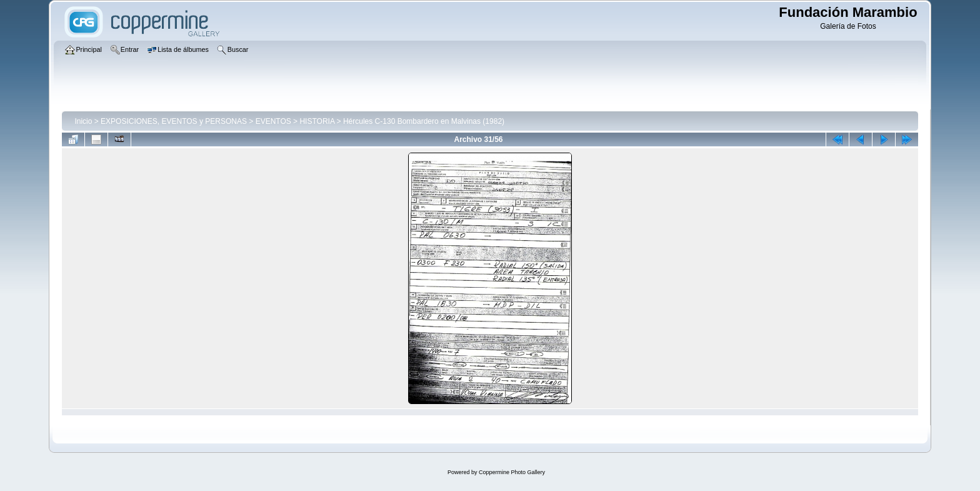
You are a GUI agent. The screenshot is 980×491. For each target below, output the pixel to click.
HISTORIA (317, 121)
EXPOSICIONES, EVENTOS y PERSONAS (174, 121)
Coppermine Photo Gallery (512, 472)
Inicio (83, 121)
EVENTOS (273, 121)
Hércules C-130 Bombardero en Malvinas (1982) (424, 121)
